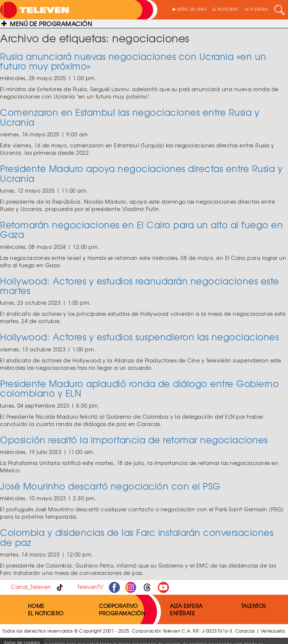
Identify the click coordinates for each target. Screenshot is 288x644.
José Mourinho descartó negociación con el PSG (110, 486)
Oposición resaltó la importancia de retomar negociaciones (134, 440)
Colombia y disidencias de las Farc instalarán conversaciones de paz (137, 537)
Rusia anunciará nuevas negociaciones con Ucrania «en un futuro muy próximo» (133, 61)
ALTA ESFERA (257, 9)
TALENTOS (254, 606)
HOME (36, 606)
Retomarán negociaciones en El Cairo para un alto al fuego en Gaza (141, 229)
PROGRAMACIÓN (122, 613)
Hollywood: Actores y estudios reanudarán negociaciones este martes (140, 286)
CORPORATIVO (118, 606)
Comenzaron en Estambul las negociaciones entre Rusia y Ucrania (130, 117)
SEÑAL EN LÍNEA (189, 9)
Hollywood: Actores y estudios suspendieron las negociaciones (139, 337)
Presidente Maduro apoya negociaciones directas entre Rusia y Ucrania (141, 173)
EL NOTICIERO (226, 9)
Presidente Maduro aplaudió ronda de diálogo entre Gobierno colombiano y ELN (139, 388)
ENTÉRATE (182, 613)
